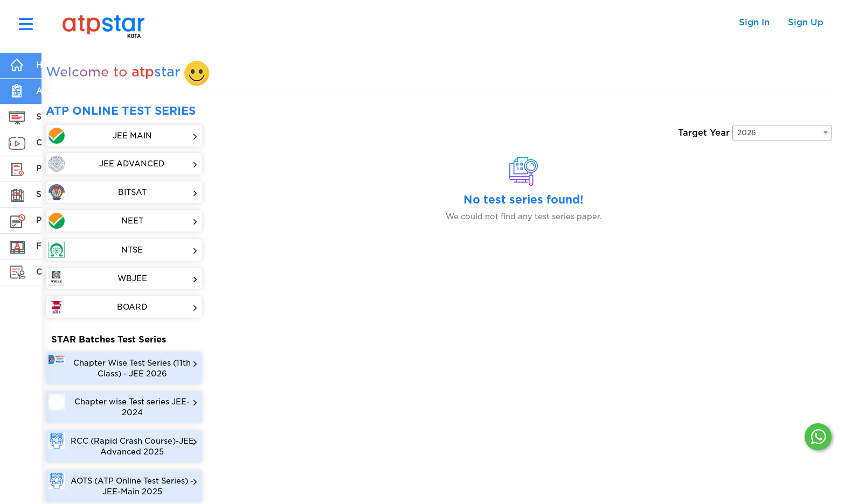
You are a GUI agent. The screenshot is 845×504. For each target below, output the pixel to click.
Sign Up (806, 22)
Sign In (754, 22)
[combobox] (782, 132)
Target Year (704, 132)
